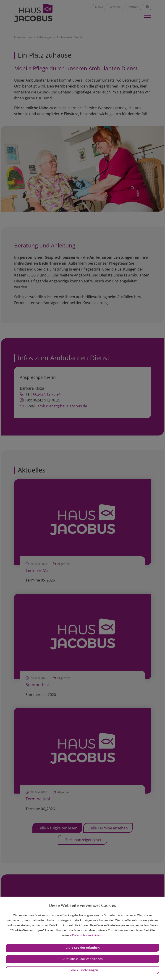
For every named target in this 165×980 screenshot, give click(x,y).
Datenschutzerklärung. (88, 935)
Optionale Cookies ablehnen (84, 959)
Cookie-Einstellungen (84, 970)
